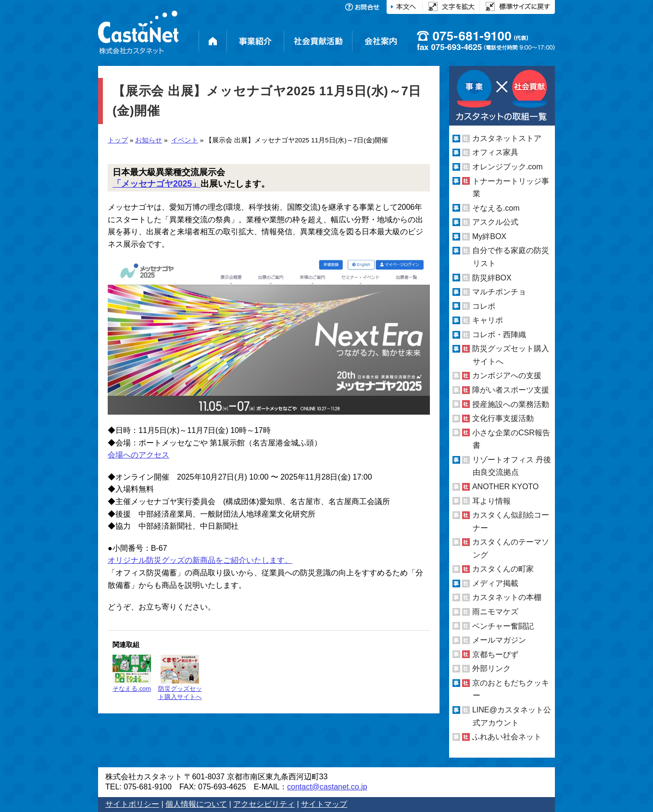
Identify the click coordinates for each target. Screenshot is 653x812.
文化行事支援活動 (503, 418)
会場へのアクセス (138, 455)
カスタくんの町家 (503, 569)
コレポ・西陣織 (499, 335)
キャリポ (488, 320)
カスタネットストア (507, 138)
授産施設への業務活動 (511, 404)
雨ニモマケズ (495, 612)
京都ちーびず (495, 654)
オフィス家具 (495, 152)
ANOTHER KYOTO (505, 487)
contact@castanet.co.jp (327, 787)
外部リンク (491, 668)
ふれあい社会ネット (507, 737)
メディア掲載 (495, 583)
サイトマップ (324, 804)
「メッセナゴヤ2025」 (157, 184)
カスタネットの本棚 (507, 597)
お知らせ (149, 140)
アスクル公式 (495, 222)
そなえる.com (132, 673)
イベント (185, 140)
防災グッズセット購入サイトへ (180, 678)
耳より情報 (491, 501)
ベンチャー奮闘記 (503, 626)
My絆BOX (489, 236)
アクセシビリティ (264, 804)
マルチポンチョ (499, 292)
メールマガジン (499, 640)
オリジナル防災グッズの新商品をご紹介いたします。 (200, 560)
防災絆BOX (492, 277)
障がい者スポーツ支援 (511, 390)
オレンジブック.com (508, 167)
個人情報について (196, 804)
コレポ (484, 306)
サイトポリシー (132, 804)
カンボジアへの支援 (507, 375)
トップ (118, 140)
